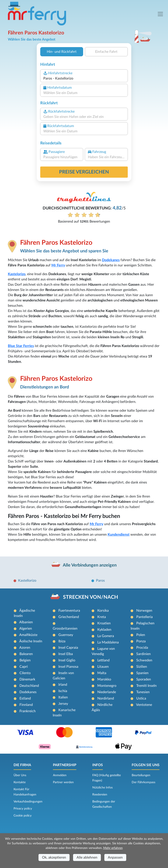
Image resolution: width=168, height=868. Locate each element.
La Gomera (106, 636)
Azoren (25, 648)
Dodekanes (111, 260)
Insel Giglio (67, 660)
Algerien (26, 629)
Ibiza (62, 641)
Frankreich (28, 711)
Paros (100, 581)
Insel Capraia (68, 648)
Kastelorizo (17, 274)
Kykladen (104, 630)
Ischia (63, 691)
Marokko (104, 679)
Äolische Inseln (31, 641)
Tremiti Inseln (146, 686)
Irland (63, 685)
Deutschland (29, 686)
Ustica (141, 698)
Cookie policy (23, 816)
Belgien (25, 660)
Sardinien (143, 654)
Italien (63, 697)
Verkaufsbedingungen (28, 802)
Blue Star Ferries (21, 346)
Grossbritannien (65, 629)
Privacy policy (23, 809)
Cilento (25, 673)
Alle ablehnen (87, 857)
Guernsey (66, 635)
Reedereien (100, 795)
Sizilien (142, 667)
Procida (142, 648)
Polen (141, 635)
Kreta (102, 617)
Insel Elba (66, 654)
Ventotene (144, 705)
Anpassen (115, 857)
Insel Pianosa (68, 667)
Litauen (103, 667)
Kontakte (20, 782)
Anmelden (60, 775)
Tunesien (143, 692)
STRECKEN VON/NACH (91, 597)
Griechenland (69, 617)
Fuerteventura (69, 611)
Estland (25, 698)
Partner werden (63, 782)
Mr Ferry (58, 265)
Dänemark (27, 679)
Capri (24, 667)
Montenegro (107, 686)
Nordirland (106, 698)
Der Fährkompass (143, 782)
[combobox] (84, 78)
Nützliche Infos (102, 788)
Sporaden (144, 679)
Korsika (103, 611)
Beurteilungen (141, 775)
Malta (102, 673)
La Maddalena (108, 642)
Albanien (26, 622)
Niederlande (107, 692)
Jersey (63, 704)
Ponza (141, 641)
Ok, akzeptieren (54, 857)
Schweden (144, 660)
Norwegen (144, 611)
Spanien (142, 673)
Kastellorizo (27, 581)
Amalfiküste (28, 635)
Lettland (103, 660)
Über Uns (20, 775)
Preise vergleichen (84, 172)
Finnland (26, 705)
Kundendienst (119, 535)
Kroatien (104, 623)
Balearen (26, 654)
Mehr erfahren (113, 848)
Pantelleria (144, 617)
